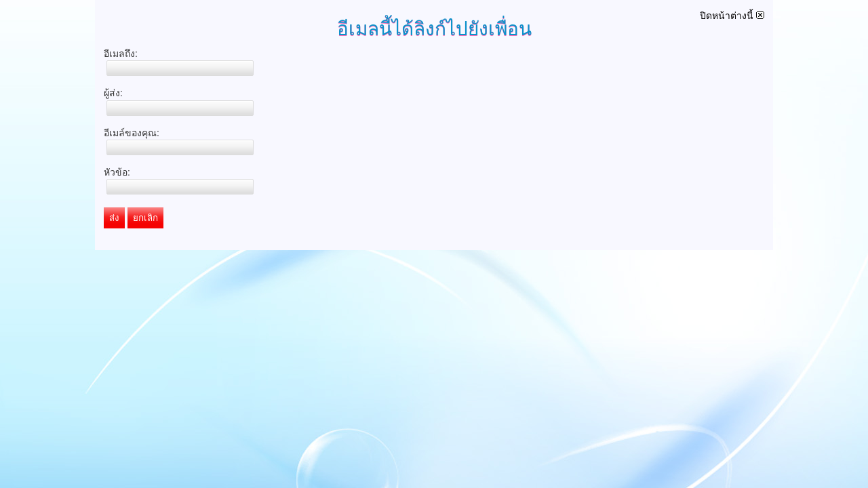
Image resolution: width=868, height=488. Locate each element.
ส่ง (114, 218)
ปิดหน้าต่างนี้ (732, 16)
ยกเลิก (145, 218)
